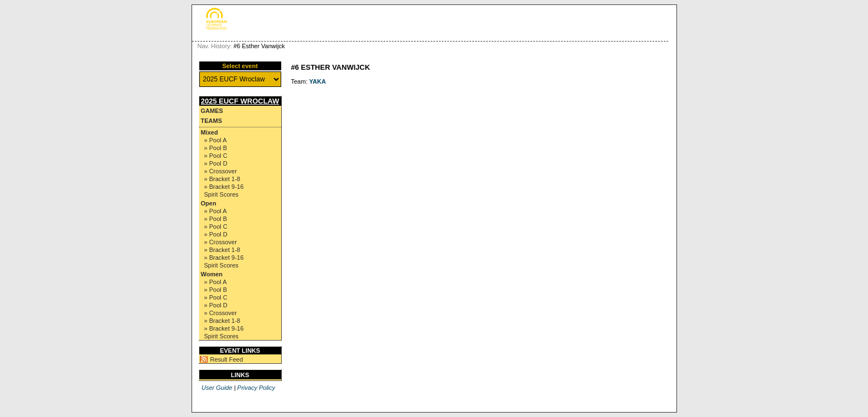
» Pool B (216, 148)
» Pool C (216, 156)
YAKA (318, 81)
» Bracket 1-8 (222, 179)
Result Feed (227, 359)
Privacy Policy (256, 388)
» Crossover (221, 171)
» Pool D (216, 163)
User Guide (217, 388)
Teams (212, 121)
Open (209, 203)
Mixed (210, 132)
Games (212, 111)
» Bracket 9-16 (224, 187)
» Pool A (216, 140)
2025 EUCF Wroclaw (240, 101)
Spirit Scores (221, 194)
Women (212, 274)
